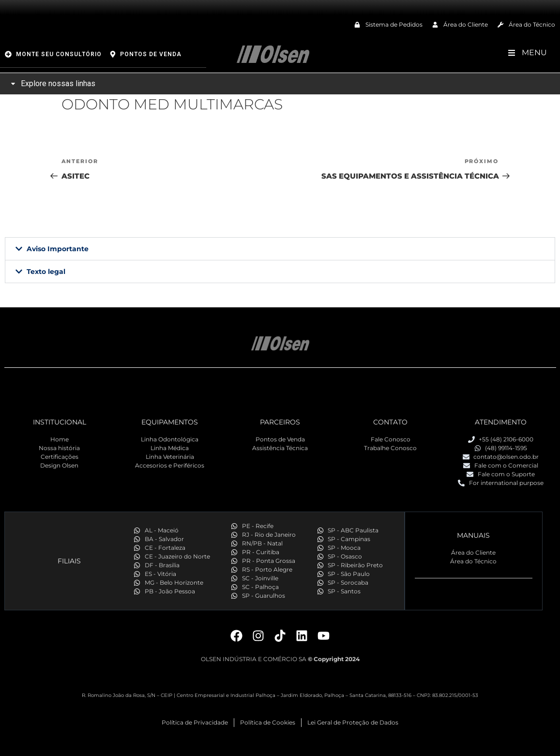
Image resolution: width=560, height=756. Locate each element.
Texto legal (46, 272)
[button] (280, 249)
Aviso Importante (58, 249)
